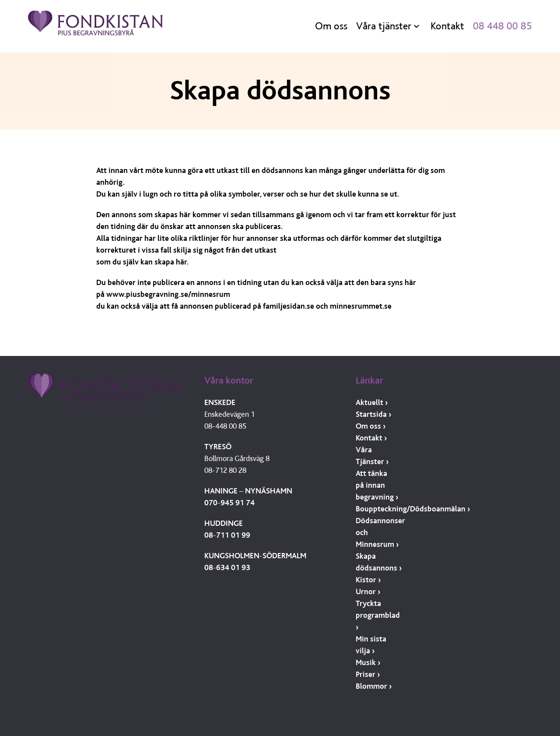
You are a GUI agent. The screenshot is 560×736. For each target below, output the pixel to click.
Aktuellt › (372, 403)
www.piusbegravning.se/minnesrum (168, 294)
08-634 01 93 (227, 568)
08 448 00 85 (502, 26)
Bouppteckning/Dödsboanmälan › (413, 509)
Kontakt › (371, 438)
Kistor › (368, 580)
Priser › (368, 674)
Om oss (331, 26)
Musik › (368, 663)
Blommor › (374, 686)
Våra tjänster (384, 26)
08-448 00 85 (225, 426)
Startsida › (373, 414)
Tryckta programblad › (378, 615)
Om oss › (371, 426)
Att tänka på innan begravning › (377, 485)
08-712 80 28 (225, 470)
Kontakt (447, 26)
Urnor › (368, 592)
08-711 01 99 (227, 535)
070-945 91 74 (229, 503)
